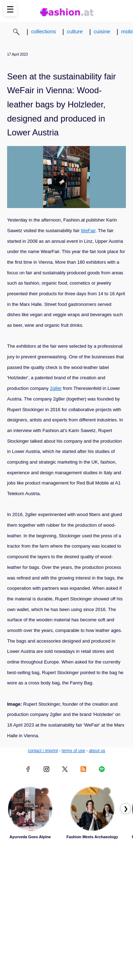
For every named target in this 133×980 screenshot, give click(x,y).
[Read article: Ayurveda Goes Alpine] (30, 809)
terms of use (73, 751)
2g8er (56, 388)
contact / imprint (43, 751)
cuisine (102, 31)
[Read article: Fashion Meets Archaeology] (92, 809)
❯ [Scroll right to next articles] (126, 809)
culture (75, 31)
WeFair (88, 231)
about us (97, 751)
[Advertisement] (66, 910)
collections (44, 31)
